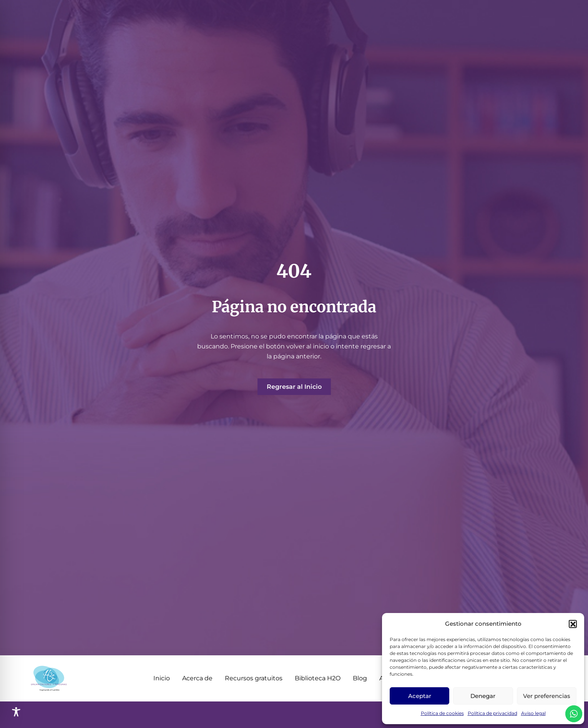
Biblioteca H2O (318, 678)
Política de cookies (442, 713)
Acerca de (197, 678)
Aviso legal (533, 713)
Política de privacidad (492, 713)
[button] (573, 624)
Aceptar (420, 696)
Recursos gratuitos (254, 678)
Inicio (162, 678)
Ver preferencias (547, 696)
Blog (360, 678)
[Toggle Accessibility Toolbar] (16, 712)
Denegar (483, 696)
